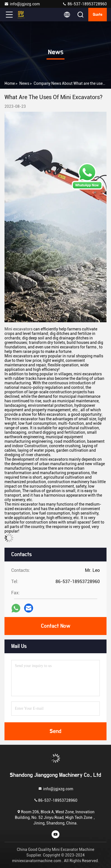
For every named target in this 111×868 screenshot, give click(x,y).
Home (10, 83)
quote (98, 15)
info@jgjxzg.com (22, 4)
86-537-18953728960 (85, 4)
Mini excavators (18, 329)
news (24, 83)
